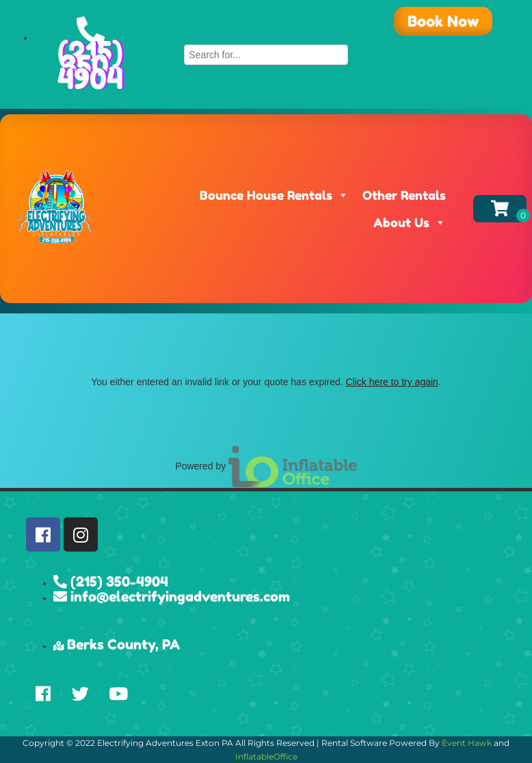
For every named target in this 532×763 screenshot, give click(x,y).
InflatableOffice (266, 756)
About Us (410, 222)
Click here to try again (391, 382)
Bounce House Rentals (274, 195)
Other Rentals (404, 195)
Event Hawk (467, 743)
